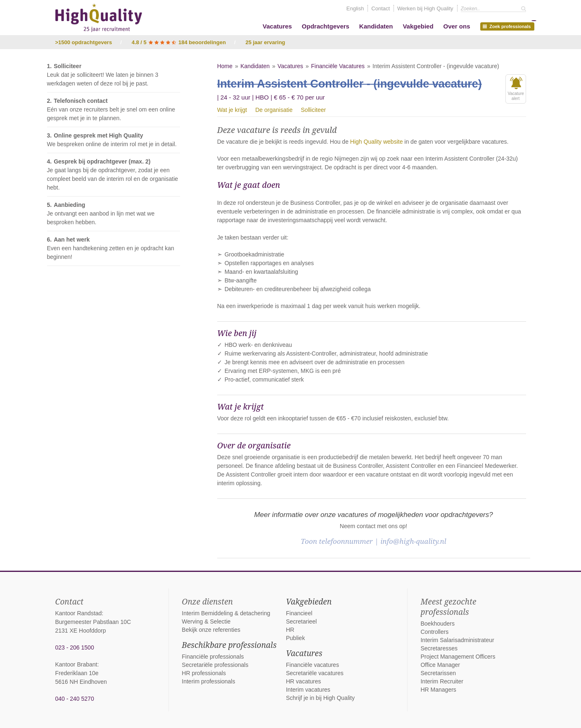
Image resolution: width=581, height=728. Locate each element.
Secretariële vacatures (314, 673)
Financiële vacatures (312, 665)
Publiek (295, 638)
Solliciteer (314, 110)
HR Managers (438, 690)
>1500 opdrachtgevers (84, 42)
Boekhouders (438, 624)
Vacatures (277, 26)
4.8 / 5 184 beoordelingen (179, 42)
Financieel (299, 613)
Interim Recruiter (442, 681)
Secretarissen (438, 673)
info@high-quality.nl (413, 541)
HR (290, 630)
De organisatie (274, 110)
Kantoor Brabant (76, 664)
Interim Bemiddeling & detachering (226, 613)
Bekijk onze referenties (211, 630)
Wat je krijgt (232, 110)
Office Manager (440, 665)
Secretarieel (301, 621)
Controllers (434, 632)
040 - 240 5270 (75, 699)
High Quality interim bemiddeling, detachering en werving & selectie (99, 18)
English (355, 8)
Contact (381, 8)
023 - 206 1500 (75, 647)
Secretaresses (439, 648)
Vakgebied (418, 26)
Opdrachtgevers (326, 26)
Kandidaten (376, 26)
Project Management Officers (458, 657)
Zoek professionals (508, 26)
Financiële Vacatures (338, 66)
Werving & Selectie (206, 621)
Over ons (456, 26)
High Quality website (377, 142)
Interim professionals (208, 681)
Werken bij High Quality (425, 8)
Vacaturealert (516, 89)
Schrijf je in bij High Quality (320, 698)
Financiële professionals (213, 657)
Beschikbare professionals (229, 645)
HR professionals (204, 673)
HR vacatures (303, 681)
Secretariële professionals (215, 665)
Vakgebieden (309, 602)
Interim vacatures (308, 690)
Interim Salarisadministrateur (457, 640)
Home (225, 66)
